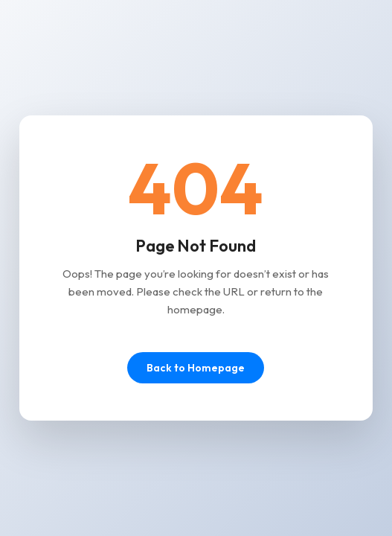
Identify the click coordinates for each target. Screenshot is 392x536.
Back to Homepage (196, 368)
